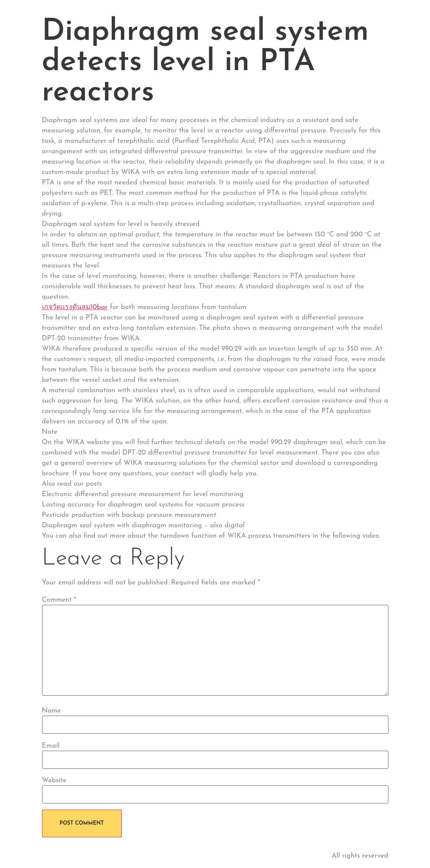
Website (54, 781)
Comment (59, 600)
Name (52, 711)
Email (51, 746)
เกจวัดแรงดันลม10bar (75, 307)
